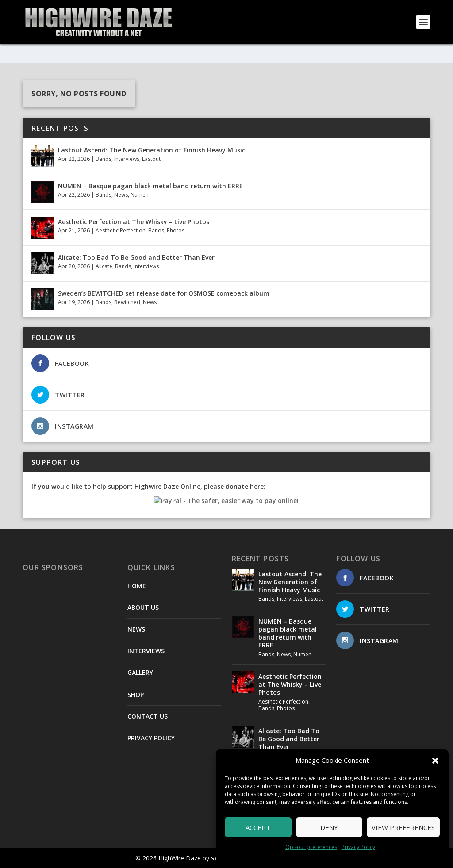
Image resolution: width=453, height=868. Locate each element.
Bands (104, 159)
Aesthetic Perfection (121, 230)
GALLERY (140, 672)
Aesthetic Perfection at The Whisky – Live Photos (134, 221)
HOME (137, 585)
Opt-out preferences (311, 847)
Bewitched (127, 302)
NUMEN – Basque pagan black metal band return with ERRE (150, 185)
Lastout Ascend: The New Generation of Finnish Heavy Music (152, 150)
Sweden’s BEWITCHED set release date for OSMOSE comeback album (164, 293)
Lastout (151, 159)
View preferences (403, 827)
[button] (435, 761)
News (121, 195)
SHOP (136, 694)
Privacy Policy (358, 847)
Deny (329, 827)
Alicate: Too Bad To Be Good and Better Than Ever (136, 257)
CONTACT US (148, 716)
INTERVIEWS (146, 651)
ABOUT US (143, 607)
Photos (176, 230)
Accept (258, 827)
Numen (140, 195)
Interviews (127, 159)
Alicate (104, 266)
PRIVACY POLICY (151, 738)
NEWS (136, 629)
